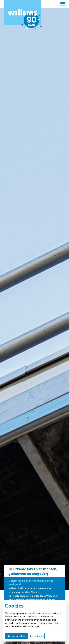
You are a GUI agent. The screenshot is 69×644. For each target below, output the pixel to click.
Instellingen (37, 636)
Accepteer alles (16, 636)
